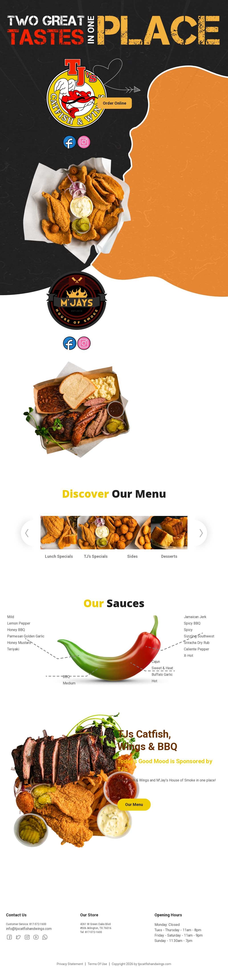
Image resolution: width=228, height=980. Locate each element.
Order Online (115, 103)
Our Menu (134, 804)
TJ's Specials (96, 556)
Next (203, 534)
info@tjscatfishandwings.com (29, 929)
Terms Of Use (97, 964)
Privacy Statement (70, 964)
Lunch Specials (59, 556)
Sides (132, 556)
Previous (25, 534)
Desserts (169, 556)
